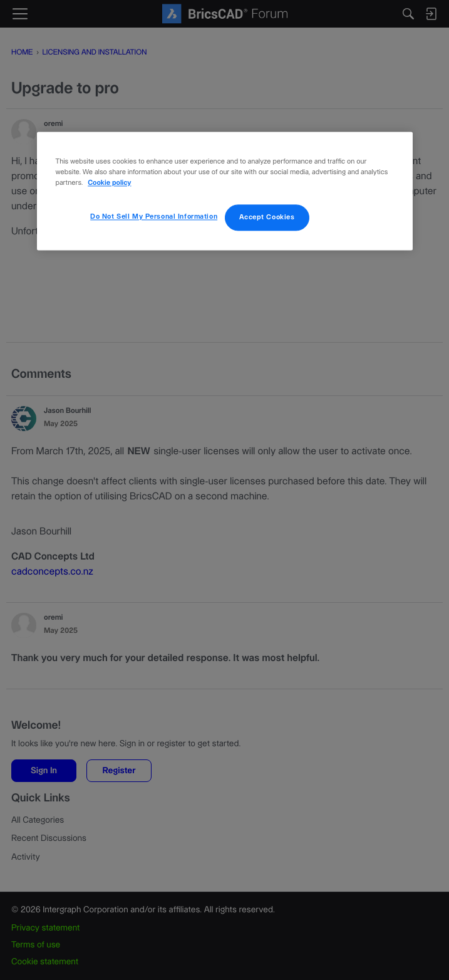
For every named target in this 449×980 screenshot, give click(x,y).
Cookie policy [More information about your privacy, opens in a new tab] (109, 183)
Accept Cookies (267, 217)
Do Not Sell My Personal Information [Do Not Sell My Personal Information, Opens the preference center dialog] (154, 216)
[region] (225, 191)
